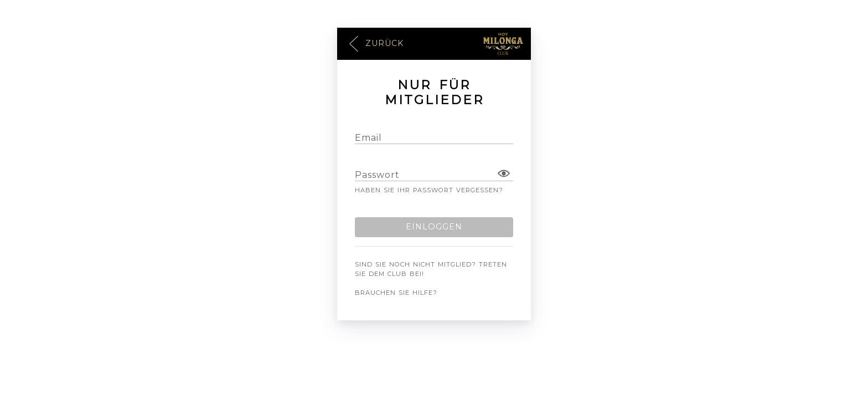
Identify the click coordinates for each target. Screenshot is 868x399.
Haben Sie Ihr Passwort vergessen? (429, 190)
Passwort (377, 175)
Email (368, 138)
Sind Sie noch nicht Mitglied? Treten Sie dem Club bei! (431, 269)
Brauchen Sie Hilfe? (396, 293)
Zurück (375, 44)
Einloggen (434, 227)
